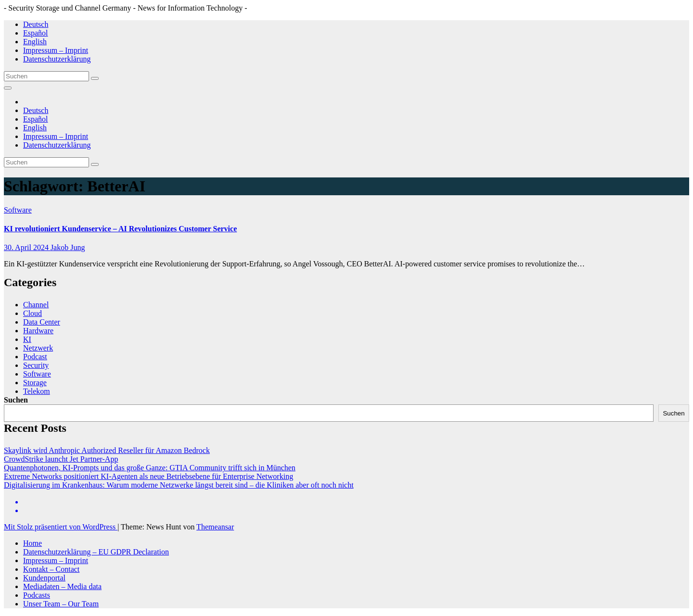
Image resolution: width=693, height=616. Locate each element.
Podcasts (37, 595)
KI (27, 339)
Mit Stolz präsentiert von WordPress (61, 527)
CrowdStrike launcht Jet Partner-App (61, 459)
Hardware (38, 331)
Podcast (35, 357)
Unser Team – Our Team (61, 604)
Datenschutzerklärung (57, 59)
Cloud (32, 313)
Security (36, 365)
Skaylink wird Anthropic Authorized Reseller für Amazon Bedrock (107, 450)
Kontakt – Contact (51, 569)
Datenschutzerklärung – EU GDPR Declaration (96, 552)
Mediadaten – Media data (62, 586)
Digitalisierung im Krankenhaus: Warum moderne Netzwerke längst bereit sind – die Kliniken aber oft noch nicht (179, 485)
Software (18, 210)
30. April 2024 (27, 247)
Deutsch (36, 24)
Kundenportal (44, 578)
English (35, 42)
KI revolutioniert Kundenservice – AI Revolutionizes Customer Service (120, 229)
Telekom (37, 391)
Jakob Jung (68, 247)
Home (32, 543)
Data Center (42, 322)
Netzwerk (38, 348)
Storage (35, 383)
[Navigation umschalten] (8, 88)
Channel (36, 305)
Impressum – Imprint (56, 50)
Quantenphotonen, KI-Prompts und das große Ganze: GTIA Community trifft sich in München (150, 468)
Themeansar (215, 527)
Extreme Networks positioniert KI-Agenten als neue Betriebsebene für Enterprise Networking (148, 476)
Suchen (16, 400)
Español (36, 33)
